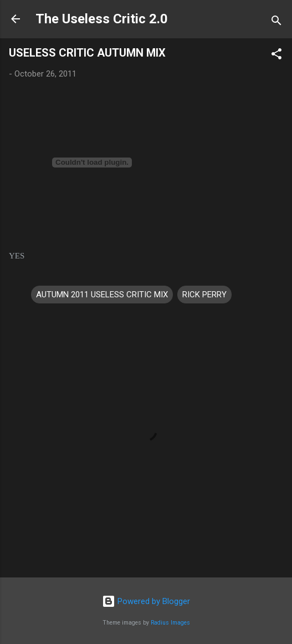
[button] (276, 56)
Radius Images (170, 623)
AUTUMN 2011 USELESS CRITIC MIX (102, 295)
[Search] (276, 22)
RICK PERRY (204, 295)
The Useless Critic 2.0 (102, 19)
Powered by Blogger (146, 601)
